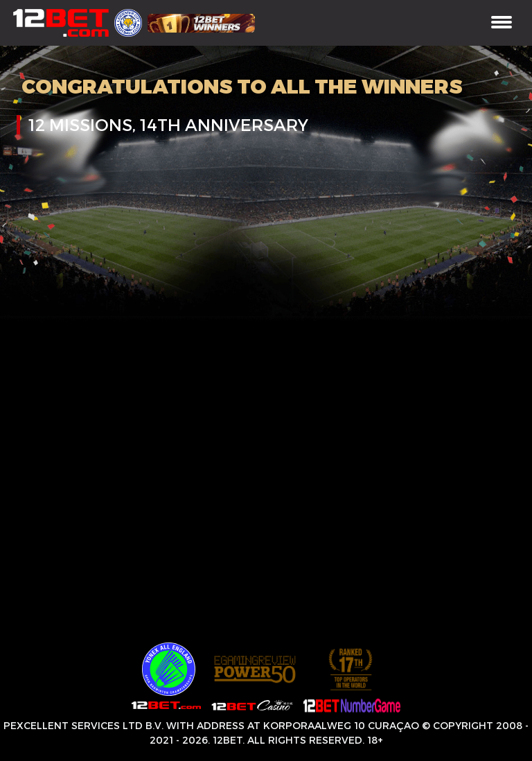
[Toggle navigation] (502, 23)
